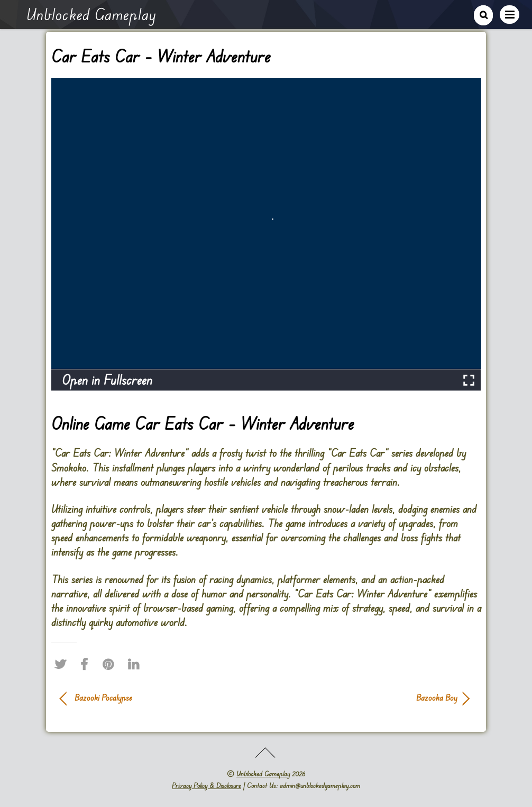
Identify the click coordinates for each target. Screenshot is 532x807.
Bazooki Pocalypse (103, 697)
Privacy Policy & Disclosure (207, 785)
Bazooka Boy (368, 697)
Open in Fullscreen (107, 380)
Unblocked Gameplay (263, 774)
